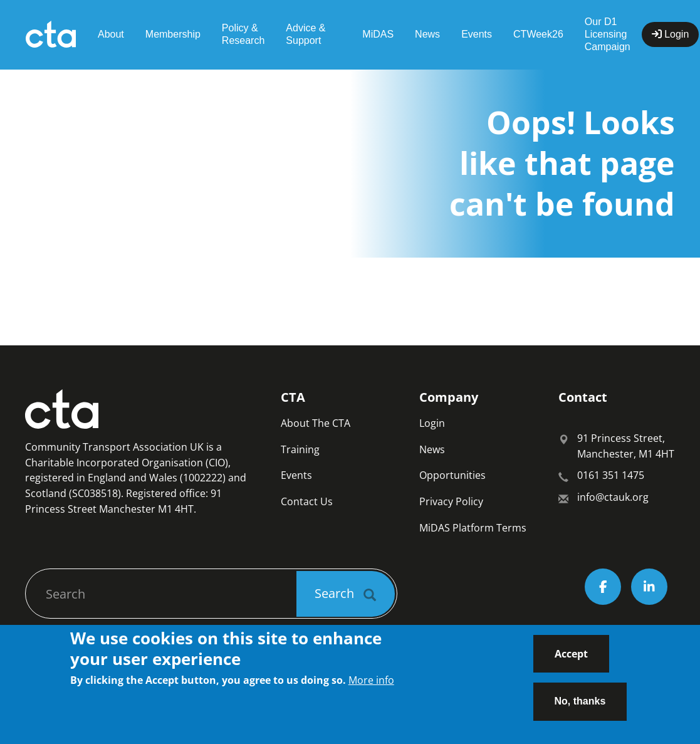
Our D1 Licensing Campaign (608, 34)
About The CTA (316, 423)
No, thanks (580, 709)
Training (300, 449)
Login (432, 423)
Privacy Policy (451, 501)
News (427, 34)
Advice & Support (306, 34)
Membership (173, 34)
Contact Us (307, 501)
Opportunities (452, 475)
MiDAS (378, 34)
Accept (571, 661)
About (111, 34)
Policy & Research (243, 34)
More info (371, 687)
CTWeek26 (538, 34)
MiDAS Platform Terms (473, 528)
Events (477, 34)
